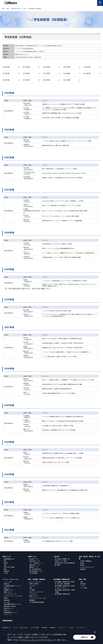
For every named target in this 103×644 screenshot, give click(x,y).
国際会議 (6, 600)
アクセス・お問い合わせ (21, 628)
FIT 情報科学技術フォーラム (12, 586)
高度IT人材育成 (34, 584)
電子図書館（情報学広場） (62, 579)
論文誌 (82, 563)
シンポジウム (33, 594)
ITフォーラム (8, 614)
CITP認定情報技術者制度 (37, 602)
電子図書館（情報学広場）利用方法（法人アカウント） (65, 587)
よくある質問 (35, 628)
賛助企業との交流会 (10, 606)
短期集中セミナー (9, 590)
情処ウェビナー (8, 592)
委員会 (6, 563)
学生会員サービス (35, 561)
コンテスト (33, 586)
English (71, 628)
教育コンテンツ (34, 596)
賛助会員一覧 (6, 628)
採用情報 (44, 628)
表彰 (5, 561)
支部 (5, 565)
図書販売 (83, 569)
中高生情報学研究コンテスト (12, 604)
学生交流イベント (9, 608)
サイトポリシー (81, 628)
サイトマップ (62, 628)
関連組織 (32, 600)
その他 (6, 573)
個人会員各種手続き (35, 569)
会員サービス (32, 556)
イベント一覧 (8, 582)
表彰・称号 (83, 579)
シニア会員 (84, 588)
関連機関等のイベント (10, 612)
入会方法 (56, 556)
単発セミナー (8, 610)
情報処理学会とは (9, 559)
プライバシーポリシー (30, 640)
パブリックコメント (35, 582)
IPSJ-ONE (7, 602)
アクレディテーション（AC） (38, 598)
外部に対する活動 (9, 567)
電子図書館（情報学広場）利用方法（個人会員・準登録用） (65, 583)
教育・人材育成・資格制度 (36, 579)
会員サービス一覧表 (61, 561)
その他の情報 (33, 573)
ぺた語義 (32, 590)
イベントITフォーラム (10, 594)
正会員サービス (34, 559)
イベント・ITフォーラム (10, 579)
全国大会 (6, 584)
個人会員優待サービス (36, 571)
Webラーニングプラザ (36, 592)
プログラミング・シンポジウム (13, 596)
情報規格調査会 (7, 621)
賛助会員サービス (35, 565)
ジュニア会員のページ (36, 563)
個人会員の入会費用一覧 (62, 559)
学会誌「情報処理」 (86, 561)
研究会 (82, 565)
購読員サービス (34, 567)
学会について (7, 556)
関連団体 (6, 571)
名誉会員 (83, 584)
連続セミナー (8, 588)
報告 (5, 569)
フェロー (83, 586)
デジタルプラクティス (87, 567)
